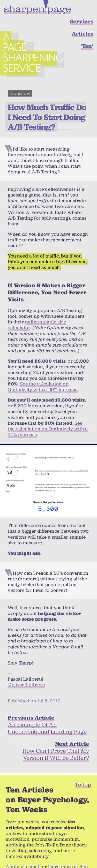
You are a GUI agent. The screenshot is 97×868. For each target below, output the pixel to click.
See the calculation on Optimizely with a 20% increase (43, 375)
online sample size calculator (37, 313)
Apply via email (23, 855)
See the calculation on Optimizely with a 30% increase (48, 417)
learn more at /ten (68, 855)
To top (83, 773)
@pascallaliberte (26, 673)
